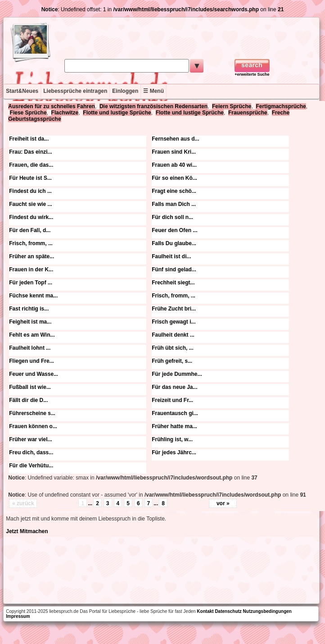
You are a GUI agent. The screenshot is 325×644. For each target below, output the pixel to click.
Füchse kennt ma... (33, 296)
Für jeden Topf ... (31, 283)
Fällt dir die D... (28, 400)
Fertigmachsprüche (281, 106)
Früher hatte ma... (174, 426)
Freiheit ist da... (29, 139)
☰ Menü (153, 91)
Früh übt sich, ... (173, 348)
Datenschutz (228, 611)
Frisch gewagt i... (174, 322)
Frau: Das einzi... (30, 152)
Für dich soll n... (172, 217)
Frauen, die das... (31, 165)
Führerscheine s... (32, 413)
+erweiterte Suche (252, 74)
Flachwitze (65, 113)
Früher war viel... (30, 439)
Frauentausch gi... (175, 413)
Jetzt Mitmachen (27, 531)
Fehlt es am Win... (32, 335)
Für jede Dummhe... (177, 374)
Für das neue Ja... (174, 387)
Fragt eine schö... (174, 191)
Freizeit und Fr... (172, 400)
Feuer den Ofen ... (174, 230)
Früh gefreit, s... (172, 361)
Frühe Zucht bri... (174, 309)
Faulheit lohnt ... (30, 348)
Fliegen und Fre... (31, 361)
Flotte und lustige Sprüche (117, 113)
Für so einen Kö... (174, 178)
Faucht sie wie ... (30, 204)
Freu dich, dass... (31, 452)
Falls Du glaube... (174, 243)
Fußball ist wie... (30, 387)
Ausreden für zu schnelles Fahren (52, 106)
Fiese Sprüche (28, 113)
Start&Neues (22, 91)
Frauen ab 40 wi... (174, 165)
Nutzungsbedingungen (267, 611)
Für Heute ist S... (30, 178)
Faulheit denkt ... (173, 335)
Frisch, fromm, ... (31, 243)
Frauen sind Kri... (174, 152)
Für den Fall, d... (30, 230)
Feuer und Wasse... (34, 374)
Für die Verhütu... (31, 466)
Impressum (18, 616)
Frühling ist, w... (172, 439)
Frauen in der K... (31, 269)
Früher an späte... (32, 256)
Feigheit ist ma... (30, 322)
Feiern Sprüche (232, 106)
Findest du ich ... (30, 191)
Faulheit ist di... (171, 256)
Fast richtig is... (29, 309)
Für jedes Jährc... (174, 452)
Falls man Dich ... (174, 204)
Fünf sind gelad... (174, 269)
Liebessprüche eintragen (75, 91)
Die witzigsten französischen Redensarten (153, 106)
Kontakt (205, 611)
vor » (223, 503)
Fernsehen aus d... (175, 139)
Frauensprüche (248, 113)
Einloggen (125, 91)
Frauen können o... (33, 426)
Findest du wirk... (31, 217)
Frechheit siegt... (173, 283)
